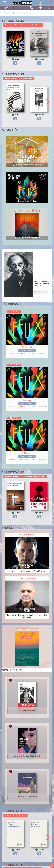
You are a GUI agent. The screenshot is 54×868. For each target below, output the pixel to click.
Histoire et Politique (27, 351)
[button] (48, 47)
